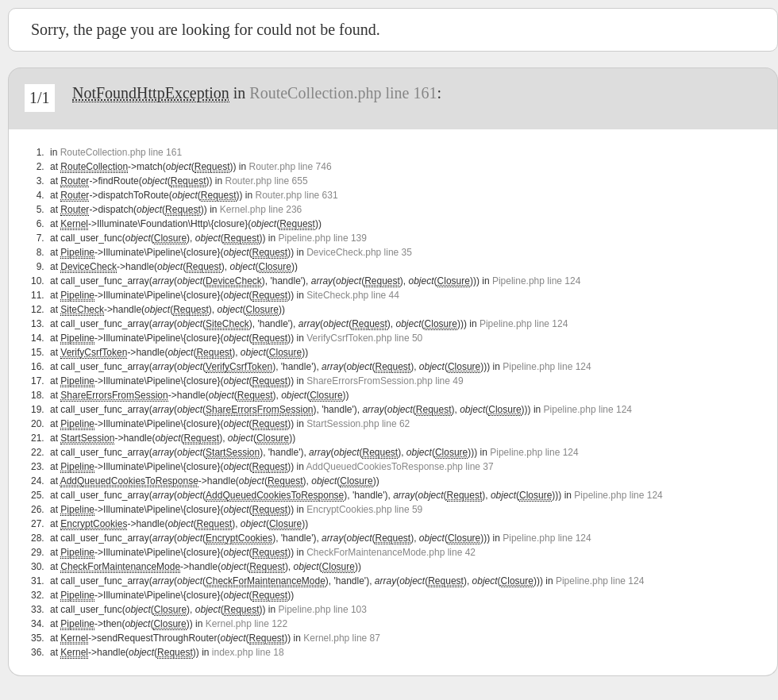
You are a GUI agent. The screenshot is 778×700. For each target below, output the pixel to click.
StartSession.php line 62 (358, 424)
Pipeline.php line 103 (323, 610)
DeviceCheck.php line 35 (359, 252)
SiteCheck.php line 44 (353, 295)
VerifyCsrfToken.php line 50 (364, 338)
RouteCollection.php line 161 (343, 93)
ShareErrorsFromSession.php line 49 (385, 381)
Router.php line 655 (266, 181)
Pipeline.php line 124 (536, 281)
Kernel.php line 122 (246, 624)
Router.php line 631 (297, 195)
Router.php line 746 (290, 167)
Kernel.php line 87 (342, 638)
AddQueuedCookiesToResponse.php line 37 (400, 467)
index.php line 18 (248, 652)
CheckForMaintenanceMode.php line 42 (391, 552)
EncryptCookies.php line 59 (364, 510)
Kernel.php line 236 (261, 210)
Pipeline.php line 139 (323, 238)
